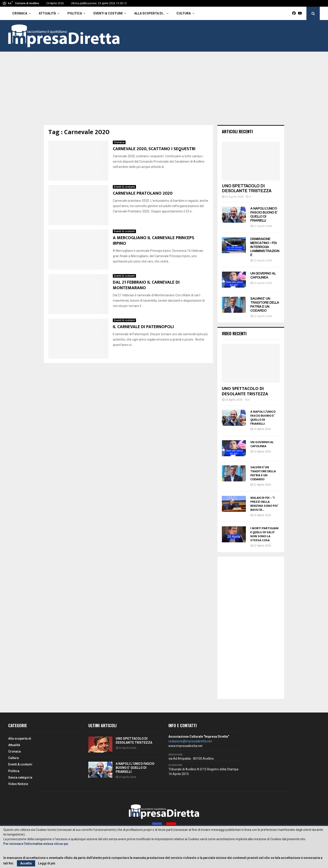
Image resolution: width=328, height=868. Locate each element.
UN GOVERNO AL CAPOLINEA (262, 444)
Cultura (184, 13)
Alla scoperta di (20, 739)
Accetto (26, 863)
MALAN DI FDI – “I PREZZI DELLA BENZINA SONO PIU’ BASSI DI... (264, 504)
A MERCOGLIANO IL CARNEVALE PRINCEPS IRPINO (154, 241)
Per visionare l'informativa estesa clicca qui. (36, 844)
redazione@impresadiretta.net (190, 741)
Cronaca (20, 13)
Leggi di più (47, 863)
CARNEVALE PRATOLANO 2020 (143, 193)
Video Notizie (18, 784)
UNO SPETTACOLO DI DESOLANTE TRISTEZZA (247, 188)
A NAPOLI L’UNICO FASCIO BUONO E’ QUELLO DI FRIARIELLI (263, 418)
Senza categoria (20, 777)
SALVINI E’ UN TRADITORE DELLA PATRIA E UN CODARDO (263, 473)
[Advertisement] (164, 92)
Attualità (47, 13)
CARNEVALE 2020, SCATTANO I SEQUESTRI (155, 149)
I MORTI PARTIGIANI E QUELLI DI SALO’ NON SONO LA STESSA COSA (264, 534)
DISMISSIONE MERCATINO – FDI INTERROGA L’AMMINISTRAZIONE (265, 247)
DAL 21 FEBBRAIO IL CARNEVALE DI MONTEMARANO (146, 285)
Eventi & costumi (108, 13)
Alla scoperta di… (150, 13)
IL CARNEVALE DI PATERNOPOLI (143, 327)
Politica (75, 13)
